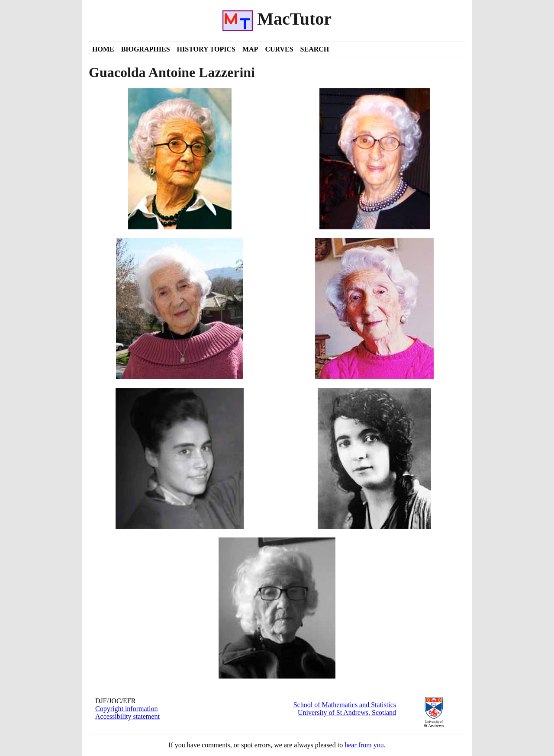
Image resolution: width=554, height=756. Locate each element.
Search (315, 49)
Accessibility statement (127, 716)
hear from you (364, 745)
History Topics (206, 49)
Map (250, 49)
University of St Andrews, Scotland (347, 713)
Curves (279, 49)
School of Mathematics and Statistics (345, 705)
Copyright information (126, 709)
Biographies (146, 49)
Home (103, 49)
